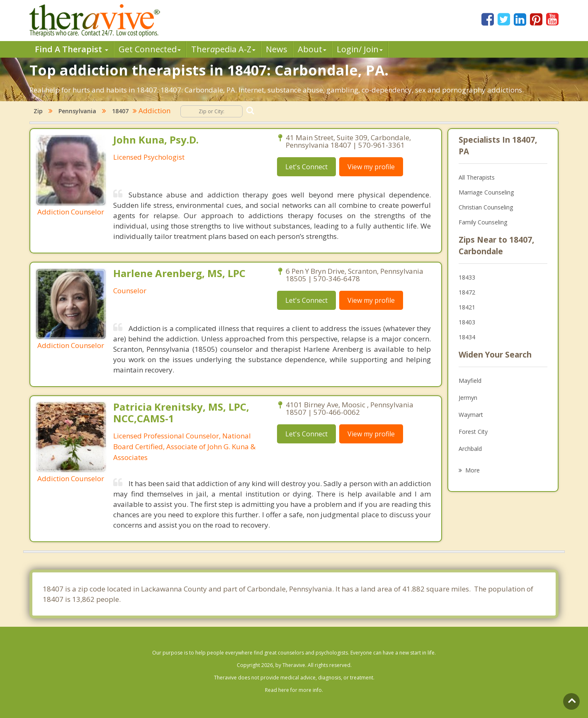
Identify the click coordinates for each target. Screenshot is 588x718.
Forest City (473, 432)
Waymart (471, 415)
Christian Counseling (486, 207)
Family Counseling (483, 222)
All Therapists (477, 177)
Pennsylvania (77, 111)
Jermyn (468, 398)
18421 (467, 307)
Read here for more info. (294, 690)
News (277, 49)
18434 (467, 337)
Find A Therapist (72, 49)
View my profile (371, 167)
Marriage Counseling (486, 192)
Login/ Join (360, 49)
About (312, 49)
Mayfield (470, 381)
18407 (120, 111)
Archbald (470, 449)
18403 (467, 322)
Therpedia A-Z (223, 49)
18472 (467, 292)
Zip (38, 111)
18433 (467, 277)
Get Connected (150, 49)
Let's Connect (306, 167)
